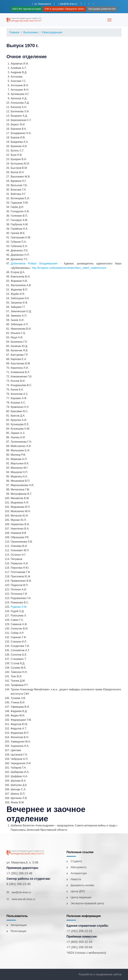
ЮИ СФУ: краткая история (27, 9)
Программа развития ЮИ (102, 9)
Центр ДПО (78, 891)
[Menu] (109, 20)
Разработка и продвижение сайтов (100, 974)
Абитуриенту (79, 867)
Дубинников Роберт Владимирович (34, 264)
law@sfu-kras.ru (21, 892)
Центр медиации (81, 897)
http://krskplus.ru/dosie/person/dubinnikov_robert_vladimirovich (69, 268)
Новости (76, 879)
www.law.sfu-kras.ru (23, 899)
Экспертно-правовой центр (87, 903)
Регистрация (18, 931)
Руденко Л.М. (19, 607)
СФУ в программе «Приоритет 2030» (65, 9)
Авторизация (19, 925)
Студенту (76, 861)
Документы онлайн (82, 885)
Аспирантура (79, 873)
